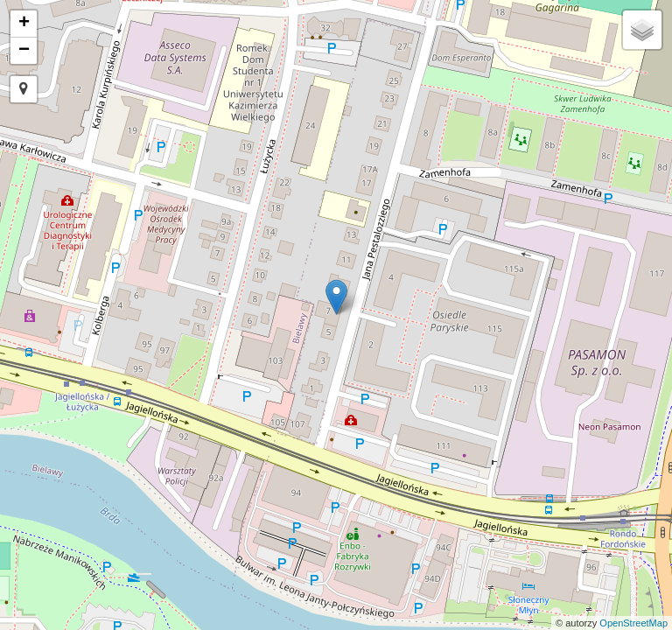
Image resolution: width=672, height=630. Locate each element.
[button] (24, 89)
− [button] (24, 51)
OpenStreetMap (633, 623)
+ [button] (24, 24)
